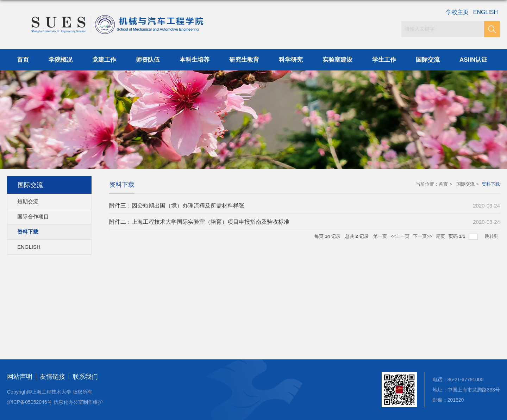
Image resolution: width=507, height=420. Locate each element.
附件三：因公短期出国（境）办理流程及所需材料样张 (177, 206)
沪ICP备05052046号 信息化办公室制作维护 (55, 402)
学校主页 (457, 12)
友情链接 (52, 377)
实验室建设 (337, 60)
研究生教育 (244, 60)
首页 (23, 60)
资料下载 (491, 184)
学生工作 (384, 60)
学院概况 (61, 60)
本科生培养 (195, 60)
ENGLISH (486, 12)
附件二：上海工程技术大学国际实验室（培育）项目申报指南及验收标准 (199, 222)
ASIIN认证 (473, 60)
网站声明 (20, 377)
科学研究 (291, 60)
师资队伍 (148, 60)
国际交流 (428, 60)
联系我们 (85, 377)
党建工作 (104, 60)
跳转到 (492, 236)
